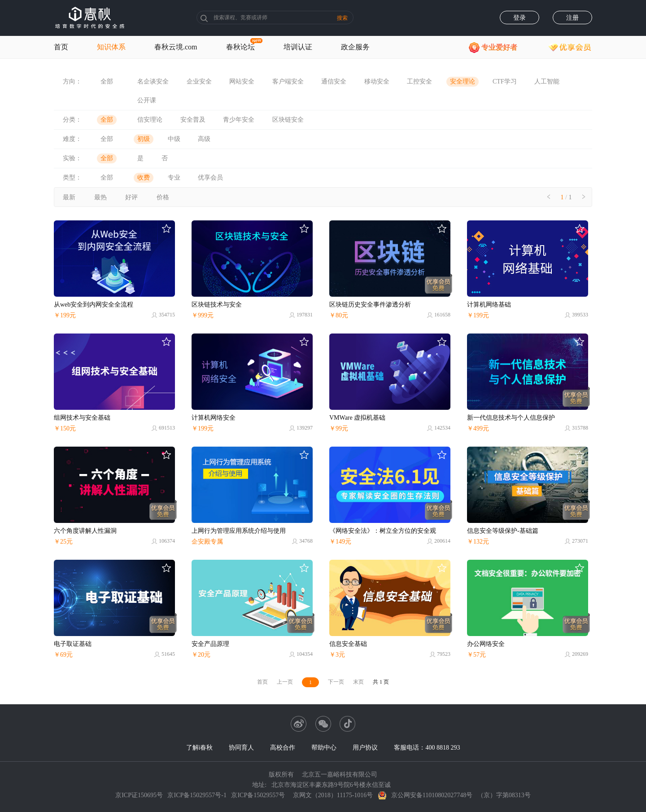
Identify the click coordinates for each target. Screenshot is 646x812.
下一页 (336, 682)
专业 (174, 178)
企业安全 (199, 81)
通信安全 (334, 81)
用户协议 (365, 748)
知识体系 (111, 47)
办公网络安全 (486, 644)
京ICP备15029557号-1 (197, 795)
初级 (144, 139)
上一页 (285, 682)
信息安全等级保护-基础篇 (503, 531)
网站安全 (242, 81)
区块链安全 (288, 120)
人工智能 (547, 81)
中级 (174, 139)
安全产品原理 (210, 644)
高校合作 (283, 748)
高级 (204, 139)
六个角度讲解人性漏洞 (85, 531)
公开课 (147, 100)
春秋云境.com (176, 47)
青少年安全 (239, 120)
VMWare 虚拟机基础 (357, 418)
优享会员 (210, 178)
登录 (519, 18)
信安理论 (150, 120)
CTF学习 (505, 81)
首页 (61, 47)
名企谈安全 (153, 81)
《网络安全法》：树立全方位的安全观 (383, 531)
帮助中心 (324, 748)
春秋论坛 (240, 47)
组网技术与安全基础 (82, 418)
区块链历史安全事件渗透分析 (370, 305)
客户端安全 (288, 81)
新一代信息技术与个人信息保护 (511, 418)
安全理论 (463, 81)
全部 (107, 81)
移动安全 (377, 81)
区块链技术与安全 (217, 305)
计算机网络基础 (489, 305)
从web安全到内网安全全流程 (94, 305)
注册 (572, 18)
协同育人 (241, 748)
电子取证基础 (73, 644)
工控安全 (419, 81)
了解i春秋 (200, 748)
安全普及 (193, 120)
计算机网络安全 (214, 418)
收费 (144, 178)
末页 (358, 682)
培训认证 (298, 47)
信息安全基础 (348, 644)
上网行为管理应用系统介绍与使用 (239, 531)
